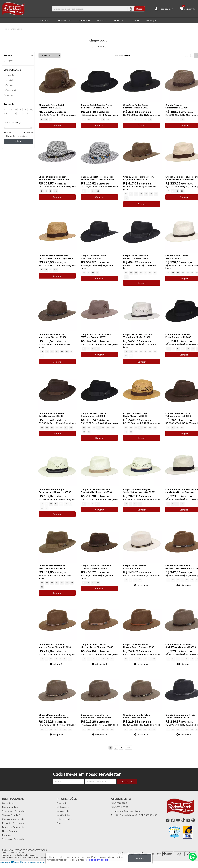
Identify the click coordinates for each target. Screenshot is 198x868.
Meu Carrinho (63, 815)
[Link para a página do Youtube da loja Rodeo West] (178, 820)
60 (150, 119)
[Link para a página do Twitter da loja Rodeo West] (188, 820)
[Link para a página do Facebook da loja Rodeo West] (173, 820)
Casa (133, 21)
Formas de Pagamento (13, 827)
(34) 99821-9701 (120, 807)
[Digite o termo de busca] (90, 9)
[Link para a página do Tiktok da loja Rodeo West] (183, 820)
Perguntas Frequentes (13, 823)
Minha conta (63, 807)
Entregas (7, 835)
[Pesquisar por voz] (131, 9)
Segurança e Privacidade (14, 811)
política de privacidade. (97, 860)
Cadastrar (127, 782)
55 (131, 194)
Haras (118, 21)
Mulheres (63, 21)
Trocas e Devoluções (12, 815)
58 (146, 194)
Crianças (82, 21)
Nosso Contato (9, 831)
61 (126, 198)
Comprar (57, 125)
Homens (44, 21)
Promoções (152, 21)
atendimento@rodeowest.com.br (127, 811)
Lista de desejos (64, 819)
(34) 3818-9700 (119, 803)
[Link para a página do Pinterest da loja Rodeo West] (193, 820)
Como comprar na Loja (13, 819)
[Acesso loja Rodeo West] (164, 9)
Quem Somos (9, 803)
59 (103, 119)
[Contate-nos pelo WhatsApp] (193, 857)
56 (136, 194)
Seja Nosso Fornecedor (13, 839)
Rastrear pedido (10, 807)
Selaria (101, 21)
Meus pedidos (63, 811)
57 (141, 194)
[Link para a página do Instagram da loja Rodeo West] (168, 820)
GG (182, 119)
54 (42, 351)
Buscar (140, 9)
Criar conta (62, 803)
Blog (59, 823)
